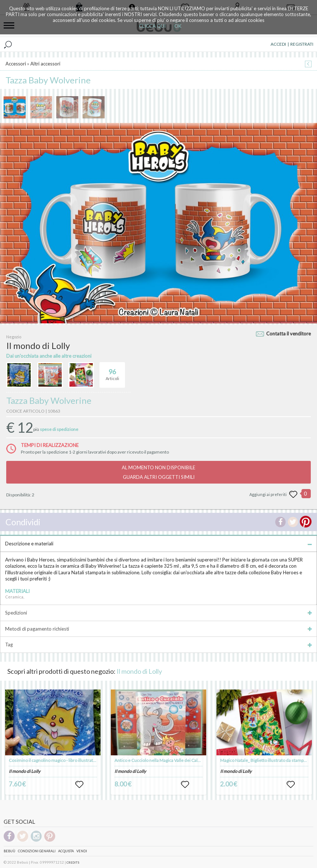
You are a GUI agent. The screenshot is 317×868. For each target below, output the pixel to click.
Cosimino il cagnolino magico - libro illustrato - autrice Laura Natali (72, 760)
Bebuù (10, 851)
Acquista (66, 851)
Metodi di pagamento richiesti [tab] (158, 629)
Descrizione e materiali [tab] (158, 544)
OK (178, 26)
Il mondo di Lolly (139, 671)
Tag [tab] (158, 645)
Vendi (82, 851)
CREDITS (73, 863)
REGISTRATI (302, 44)
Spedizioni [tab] (158, 613)
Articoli (112, 372)
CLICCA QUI (152, 26)
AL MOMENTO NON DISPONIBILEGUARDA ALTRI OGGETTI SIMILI (158, 472)
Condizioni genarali (37, 851)
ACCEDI (278, 44)
